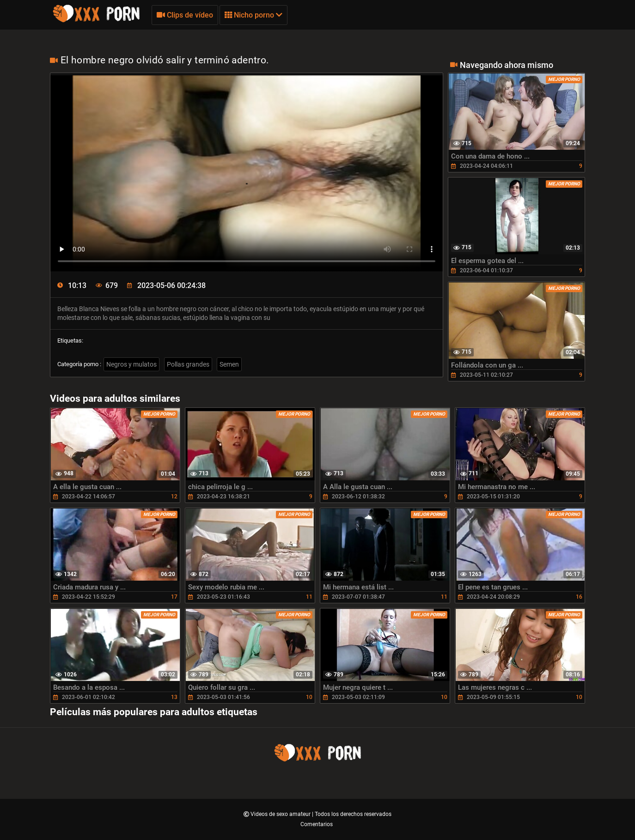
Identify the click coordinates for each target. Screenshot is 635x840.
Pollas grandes (188, 364)
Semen (229, 364)
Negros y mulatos (131, 364)
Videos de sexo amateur (281, 814)
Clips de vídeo (185, 15)
